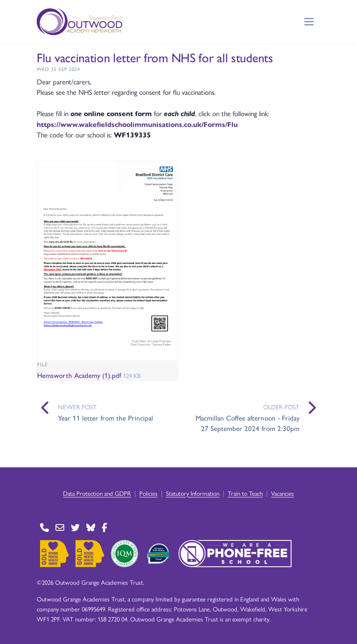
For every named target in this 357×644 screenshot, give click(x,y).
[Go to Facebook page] (104, 528)
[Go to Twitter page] (75, 528)
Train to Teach (245, 493)
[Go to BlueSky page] (91, 528)
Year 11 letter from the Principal (106, 418)
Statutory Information (193, 493)
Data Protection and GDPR (97, 493)
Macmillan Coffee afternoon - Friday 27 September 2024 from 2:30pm (248, 423)
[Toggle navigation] (309, 22)
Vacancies (283, 493)
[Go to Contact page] (44, 528)
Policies (148, 493)
